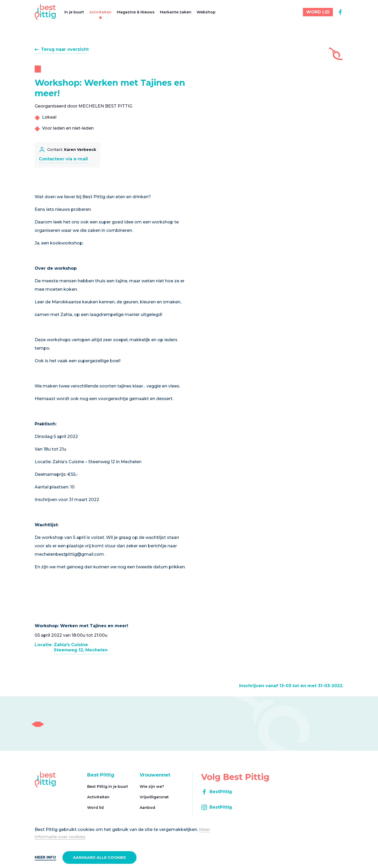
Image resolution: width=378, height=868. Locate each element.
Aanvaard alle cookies (99, 857)
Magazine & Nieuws (136, 12)
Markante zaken (176, 12)
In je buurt (74, 12)
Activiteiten (100, 12)
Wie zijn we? (152, 787)
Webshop (206, 12)
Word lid (95, 808)
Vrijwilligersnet (154, 797)
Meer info (45, 857)
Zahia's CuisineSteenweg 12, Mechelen (81, 647)
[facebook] (340, 12)
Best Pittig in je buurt (108, 787)
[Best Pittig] (45, 12)
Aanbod (147, 808)
